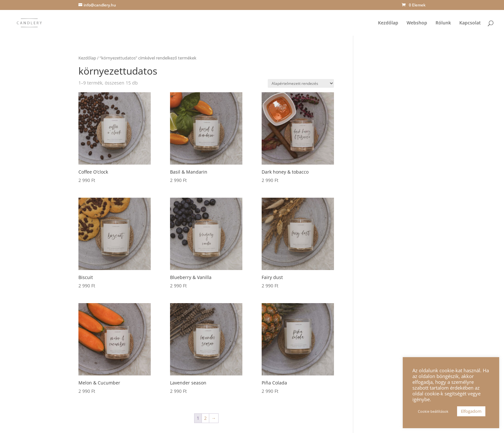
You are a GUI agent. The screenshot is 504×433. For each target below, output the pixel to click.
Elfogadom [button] (471, 411)
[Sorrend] (301, 83)
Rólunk (443, 23)
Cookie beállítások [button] (433, 411)
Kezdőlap (388, 23)
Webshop (417, 23)
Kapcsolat (470, 23)
